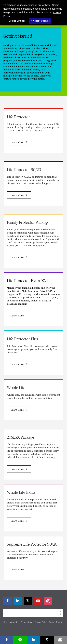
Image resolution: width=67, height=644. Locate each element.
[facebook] (8, 601)
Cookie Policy (55, 622)
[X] (28, 601)
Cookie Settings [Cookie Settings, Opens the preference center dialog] (17, 21)
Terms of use (27, 622)
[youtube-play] (38, 601)
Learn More (17, 142)
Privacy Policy (41, 622)
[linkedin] (18, 601)
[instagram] (48, 601)
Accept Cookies (41, 21)
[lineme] (20, 640)
